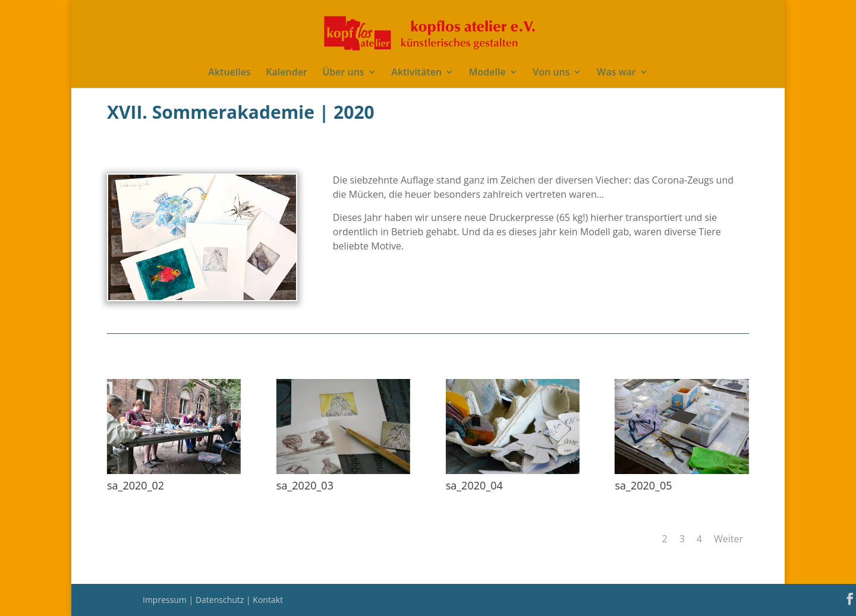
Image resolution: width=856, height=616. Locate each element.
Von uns (551, 73)
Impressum (166, 600)
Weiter (728, 539)
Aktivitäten (416, 73)
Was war (616, 73)
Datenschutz (221, 600)
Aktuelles (229, 73)
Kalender (286, 73)
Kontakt (268, 600)
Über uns (343, 73)
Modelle (487, 73)
